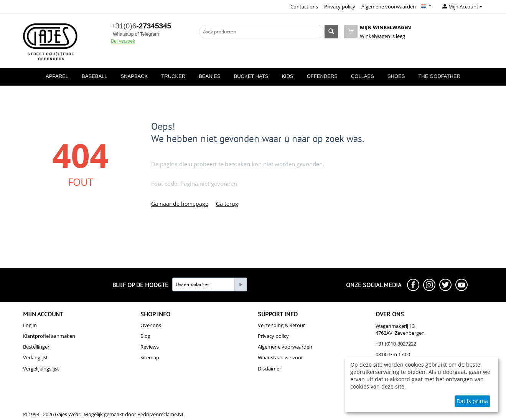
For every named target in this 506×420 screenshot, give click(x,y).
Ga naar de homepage (180, 204)
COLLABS (363, 76)
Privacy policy (340, 7)
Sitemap (150, 357)
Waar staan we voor (280, 357)
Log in (30, 325)
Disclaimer (269, 369)
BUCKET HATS (251, 76)
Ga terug (227, 204)
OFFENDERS (322, 76)
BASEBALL (95, 76)
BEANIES (209, 76)
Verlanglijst (35, 357)
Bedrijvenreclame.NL (161, 414)
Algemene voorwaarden (389, 7)
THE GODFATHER (439, 76)
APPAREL (57, 76)
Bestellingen (37, 347)
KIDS (287, 76)
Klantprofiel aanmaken (49, 336)
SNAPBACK (134, 76)
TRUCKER (173, 76)
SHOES (396, 76)
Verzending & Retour (281, 325)
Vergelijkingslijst (41, 369)
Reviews (150, 347)
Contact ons (304, 7)
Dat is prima (472, 401)
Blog (145, 336)
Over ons (151, 325)
